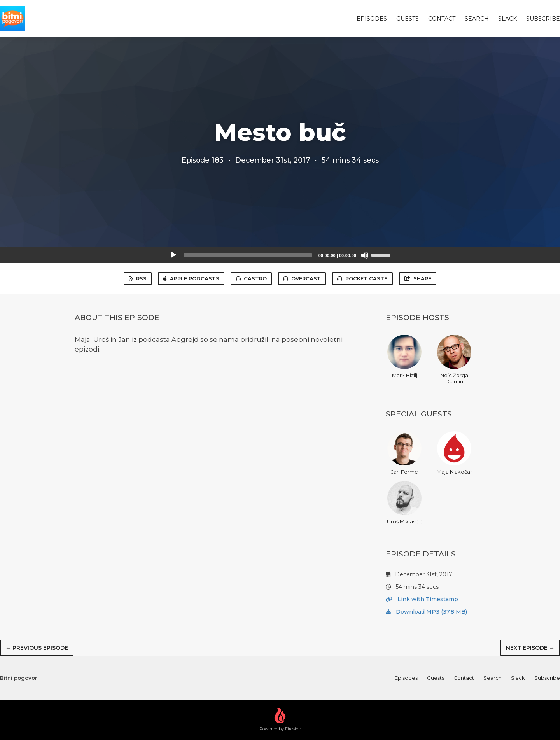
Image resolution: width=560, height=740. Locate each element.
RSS (138, 278)
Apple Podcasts (191, 278)
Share (418, 278)
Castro (251, 278)
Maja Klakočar (454, 453)
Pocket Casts (362, 278)
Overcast (302, 278)
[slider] (248, 255)
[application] (280, 255)
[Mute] (365, 255)
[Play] (173, 255)
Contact (442, 19)
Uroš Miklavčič (405, 503)
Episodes (372, 19)
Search (477, 19)
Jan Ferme (404, 453)
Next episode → (530, 648)
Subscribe (543, 19)
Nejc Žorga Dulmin (454, 360)
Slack (507, 19)
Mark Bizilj (404, 357)
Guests (408, 19)
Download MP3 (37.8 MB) (426, 612)
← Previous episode (37, 648)
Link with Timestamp (422, 599)
